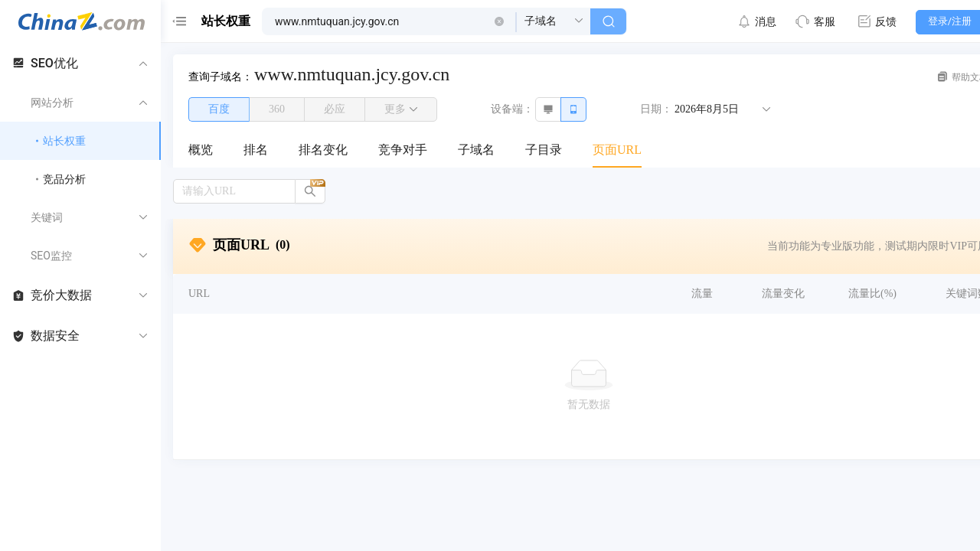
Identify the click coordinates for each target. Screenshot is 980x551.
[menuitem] (201, 151)
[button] (499, 21)
